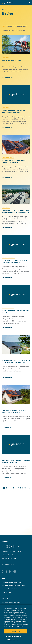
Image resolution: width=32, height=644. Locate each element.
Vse (4, 27)
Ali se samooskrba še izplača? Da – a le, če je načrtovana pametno (16, 362)
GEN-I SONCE (10, 27)
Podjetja (5, 599)
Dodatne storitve (6, 592)
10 (25, 488)
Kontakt (5, 542)
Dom (3, 579)
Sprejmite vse (16, 631)
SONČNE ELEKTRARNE (21, 27)
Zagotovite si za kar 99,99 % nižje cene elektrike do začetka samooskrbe (15, 263)
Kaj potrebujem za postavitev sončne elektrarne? (14, 162)
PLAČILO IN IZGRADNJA (8, 31)
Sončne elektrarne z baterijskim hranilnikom (14, 585)
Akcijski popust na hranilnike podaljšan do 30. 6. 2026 (13, 112)
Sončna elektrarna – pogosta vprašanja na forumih (14, 412)
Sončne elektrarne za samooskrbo (11, 582)
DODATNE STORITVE (21, 31)
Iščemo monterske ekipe (11, 61)
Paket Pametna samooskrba (10, 589)
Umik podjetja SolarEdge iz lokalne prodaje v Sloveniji (16, 462)
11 (27, 488)
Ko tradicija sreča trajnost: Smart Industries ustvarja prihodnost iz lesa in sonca (16, 213)
